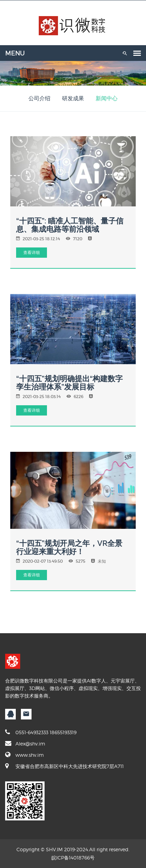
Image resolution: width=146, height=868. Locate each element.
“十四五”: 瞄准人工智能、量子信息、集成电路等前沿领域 (70, 225)
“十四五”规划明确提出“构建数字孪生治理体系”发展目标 (69, 383)
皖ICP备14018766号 (73, 858)
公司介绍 (39, 98)
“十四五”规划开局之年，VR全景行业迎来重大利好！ (69, 547)
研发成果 (73, 98)
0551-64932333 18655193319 (41, 732)
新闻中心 (107, 98)
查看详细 (32, 252)
